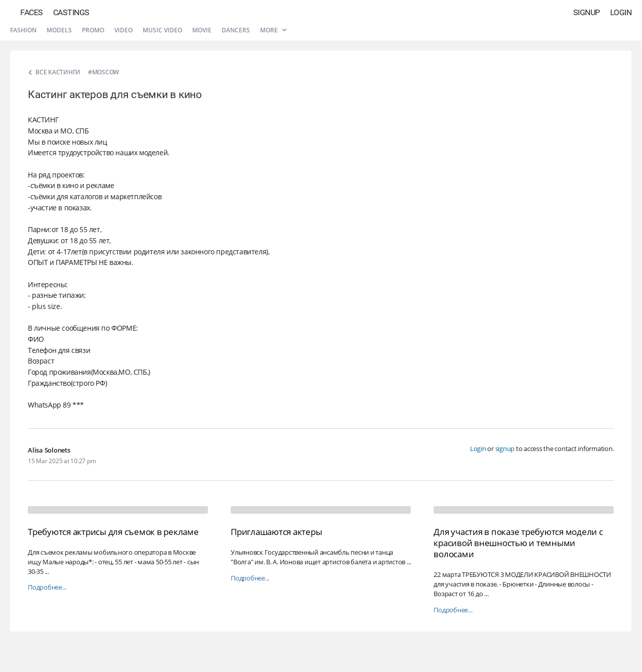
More (273, 30)
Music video (162, 30)
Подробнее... (47, 587)
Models (59, 30)
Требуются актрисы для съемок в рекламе (113, 532)
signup (505, 449)
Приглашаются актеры (276, 532)
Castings (71, 12)
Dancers (236, 30)
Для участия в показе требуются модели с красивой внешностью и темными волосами (518, 543)
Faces (32, 12)
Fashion (23, 30)
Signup (587, 12)
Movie (202, 30)
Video (123, 30)
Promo (93, 30)
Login (621, 12)
